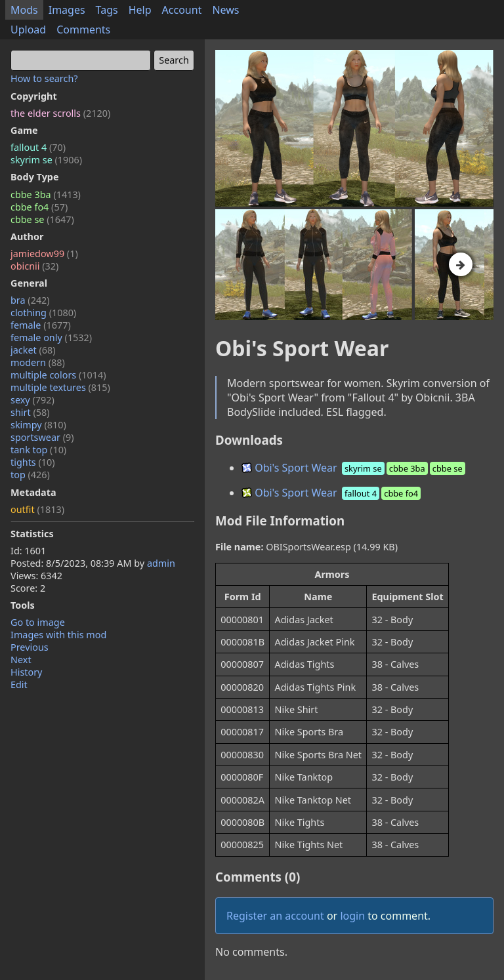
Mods (24, 10)
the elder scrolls (60, 113)
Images (67, 10)
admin (161, 563)
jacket (33, 350)
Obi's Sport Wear (354, 468)
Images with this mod (58, 635)
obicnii (34, 266)
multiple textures (60, 387)
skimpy (38, 425)
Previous (30, 647)
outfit (37, 509)
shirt (30, 412)
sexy (32, 400)
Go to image (38, 622)
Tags (107, 10)
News (225, 10)
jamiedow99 (44, 254)
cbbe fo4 (39, 207)
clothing (43, 313)
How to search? (44, 78)
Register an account (275, 916)
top (30, 475)
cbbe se (42, 219)
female (41, 325)
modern (38, 362)
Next (21, 660)
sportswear (42, 437)
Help (140, 10)
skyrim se (46, 160)
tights (33, 462)
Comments (83, 30)
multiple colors (58, 375)
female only (51, 337)
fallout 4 (38, 147)
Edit (19, 684)
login (352, 916)
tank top (38, 450)
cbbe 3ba (46, 194)
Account (182, 10)
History (26, 672)
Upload (28, 30)
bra (30, 300)
